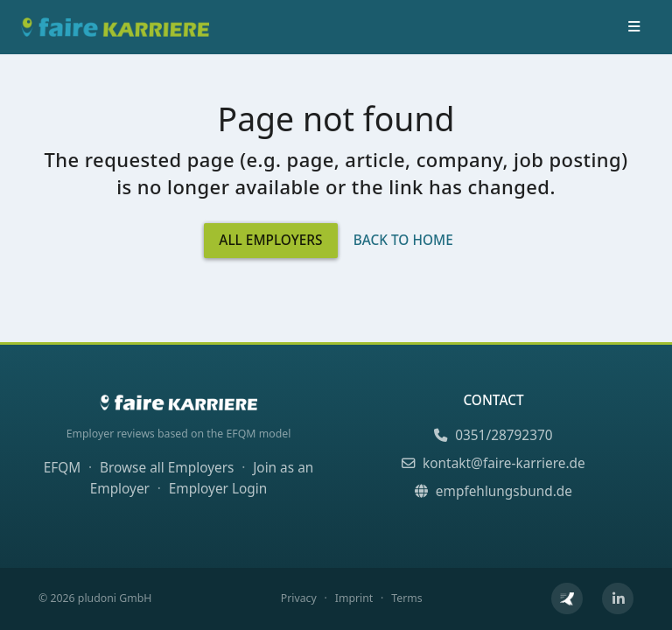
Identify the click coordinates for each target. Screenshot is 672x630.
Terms (406, 598)
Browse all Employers (167, 468)
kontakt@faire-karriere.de (493, 463)
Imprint (354, 598)
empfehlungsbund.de (493, 491)
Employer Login (218, 489)
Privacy (299, 598)
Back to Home (403, 240)
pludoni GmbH (115, 598)
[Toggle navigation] (633, 27)
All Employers (270, 240)
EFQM (63, 468)
